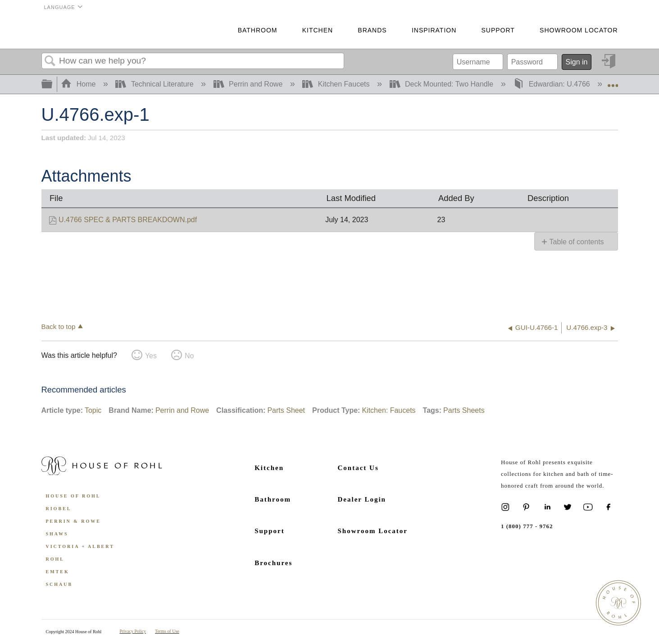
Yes (151, 356)
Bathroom (258, 30)
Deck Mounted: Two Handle (443, 84)
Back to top (59, 327)
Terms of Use (167, 631)
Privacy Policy (133, 631)
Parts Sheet (286, 410)
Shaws (57, 534)
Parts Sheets (464, 410)
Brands (372, 30)
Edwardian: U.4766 (552, 84)
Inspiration (434, 30)
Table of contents (577, 242)
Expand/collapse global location (613, 82)
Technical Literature (155, 84)
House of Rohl (73, 496)
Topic (93, 410)
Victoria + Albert (80, 546)
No (189, 356)
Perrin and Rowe (249, 84)
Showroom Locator (579, 30)
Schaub (59, 584)
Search (50, 61)
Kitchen (318, 30)
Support (498, 30)
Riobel (59, 509)
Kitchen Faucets (337, 84)
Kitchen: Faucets (389, 410)
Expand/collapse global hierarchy (53, 84)
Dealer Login (362, 499)
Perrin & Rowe (73, 521)
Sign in (577, 62)
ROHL (55, 559)
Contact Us (358, 468)
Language (60, 7)
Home (79, 84)
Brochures (273, 563)
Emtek (58, 572)
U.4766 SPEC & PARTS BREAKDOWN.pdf (128, 220)
